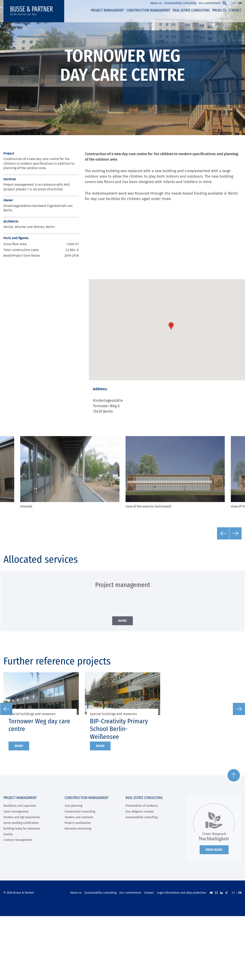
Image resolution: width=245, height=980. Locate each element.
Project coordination (78, 823)
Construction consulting (80, 812)
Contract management (18, 840)
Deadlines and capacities (20, 806)
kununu (216, 893)
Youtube (211, 893)
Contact (149, 893)
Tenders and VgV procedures (22, 817)
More (19, 746)
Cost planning (73, 806)
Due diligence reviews (140, 812)
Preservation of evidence (142, 806)
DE (233, 3)
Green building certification (21, 823)
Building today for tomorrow (22, 829)
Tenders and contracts (79, 817)
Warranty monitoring (78, 829)
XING (226, 893)
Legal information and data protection (181, 893)
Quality (8, 834)
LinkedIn (221, 893)
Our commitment (130, 893)
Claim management (16, 812)
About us (76, 893)
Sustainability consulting (142, 817)
